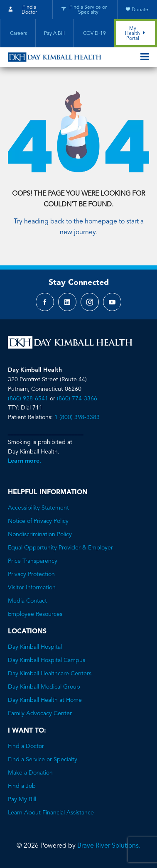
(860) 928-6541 (28, 399)
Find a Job (22, 786)
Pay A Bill (54, 34)
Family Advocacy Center (40, 714)
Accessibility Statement (38, 508)
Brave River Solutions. (109, 846)
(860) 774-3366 (77, 399)
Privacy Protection (31, 574)
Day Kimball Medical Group (44, 687)
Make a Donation (30, 773)
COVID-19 (94, 34)
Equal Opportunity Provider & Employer (60, 548)
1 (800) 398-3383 (77, 417)
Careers (18, 34)
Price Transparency (33, 561)
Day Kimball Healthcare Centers (50, 674)
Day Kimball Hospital (35, 647)
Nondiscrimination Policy (40, 535)
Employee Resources (35, 614)
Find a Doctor (26, 746)
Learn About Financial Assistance (51, 813)
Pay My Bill (22, 799)
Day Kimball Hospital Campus (47, 660)
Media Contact (27, 601)
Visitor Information (32, 588)
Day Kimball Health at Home (45, 700)
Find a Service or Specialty (43, 760)
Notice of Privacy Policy (38, 521)
